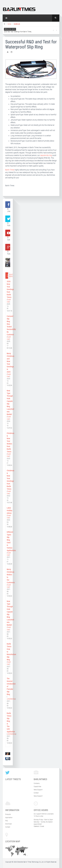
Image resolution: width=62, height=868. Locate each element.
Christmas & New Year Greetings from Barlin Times (8, 480)
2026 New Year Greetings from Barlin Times (18, 32)
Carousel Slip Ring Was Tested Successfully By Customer (8, 325)
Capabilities (37, 787)
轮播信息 (17, 24)
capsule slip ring (46, 155)
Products (8, 814)
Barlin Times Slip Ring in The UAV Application (8, 722)
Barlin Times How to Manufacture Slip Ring (8, 652)
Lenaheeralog (11, 699)
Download (8, 824)
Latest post (7, 276)
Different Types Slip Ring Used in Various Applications (8, 541)
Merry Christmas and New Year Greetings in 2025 (8, 363)
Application (9, 818)
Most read (10, 276)
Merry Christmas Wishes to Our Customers (8, 576)
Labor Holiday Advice (8, 510)
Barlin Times (10, 170)
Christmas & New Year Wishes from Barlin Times (8, 442)
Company (37, 783)
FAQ (7, 821)
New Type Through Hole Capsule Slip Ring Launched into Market (8, 402)
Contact (36, 793)
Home (9, 24)
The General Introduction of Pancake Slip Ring (8, 686)
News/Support (38, 790)
